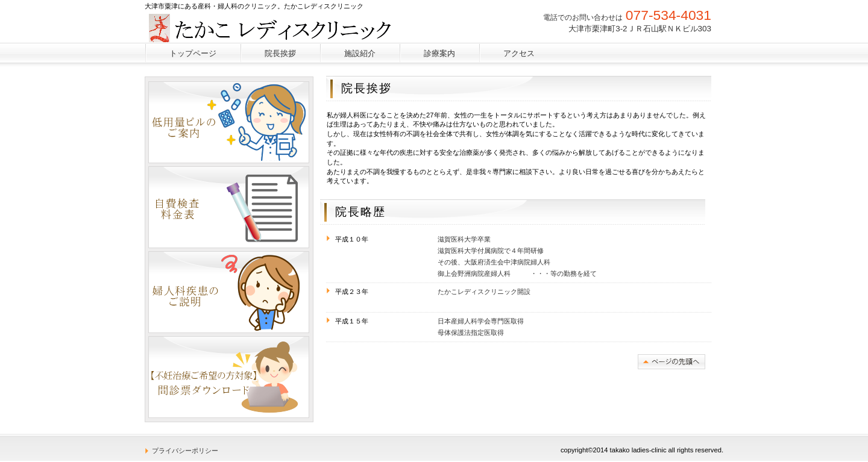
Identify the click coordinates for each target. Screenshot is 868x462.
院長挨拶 (280, 53)
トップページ (193, 53)
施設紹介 (360, 53)
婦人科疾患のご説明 (229, 292)
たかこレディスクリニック (279, 27)
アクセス (519, 53)
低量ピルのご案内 (229, 122)
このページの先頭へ (671, 362)
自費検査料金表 (229, 207)
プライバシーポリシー (185, 451)
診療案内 (439, 53)
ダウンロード (229, 377)
